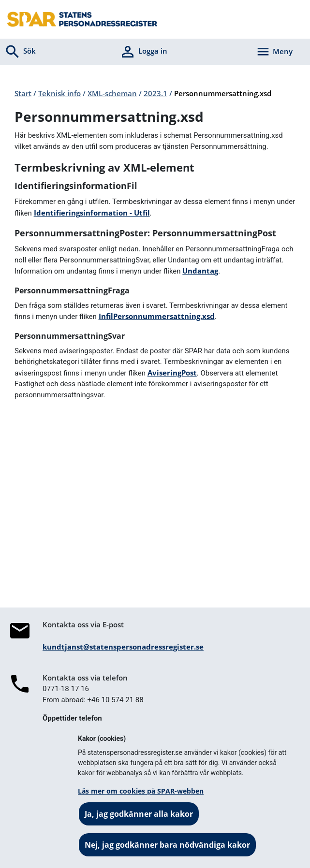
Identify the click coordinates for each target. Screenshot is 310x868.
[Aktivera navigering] (274, 52)
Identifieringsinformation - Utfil (92, 213)
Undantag (200, 271)
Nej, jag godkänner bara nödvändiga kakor (167, 845)
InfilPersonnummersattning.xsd (157, 316)
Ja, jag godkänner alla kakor (139, 814)
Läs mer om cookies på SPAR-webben (141, 791)
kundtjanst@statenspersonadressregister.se (123, 647)
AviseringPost (172, 373)
